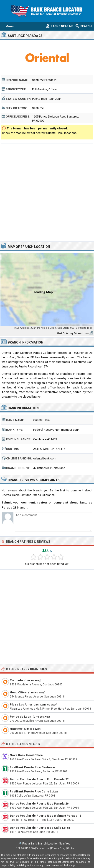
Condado (16, 680)
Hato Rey (16, 729)
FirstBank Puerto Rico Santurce (32, 767)
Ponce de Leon (20, 717)
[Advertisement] (47, 192)
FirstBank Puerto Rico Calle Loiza (34, 791)
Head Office (18, 692)
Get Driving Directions (73, 333)
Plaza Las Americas (24, 704)
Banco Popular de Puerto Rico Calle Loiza (40, 828)
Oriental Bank (42, 420)
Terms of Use (43, 848)
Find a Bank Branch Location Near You (46, 844)
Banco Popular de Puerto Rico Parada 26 (39, 804)
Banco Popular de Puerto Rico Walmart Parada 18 (46, 816)
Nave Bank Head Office (26, 755)
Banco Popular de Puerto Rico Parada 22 (39, 779)
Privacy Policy (58, 848)
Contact (71, 848)
